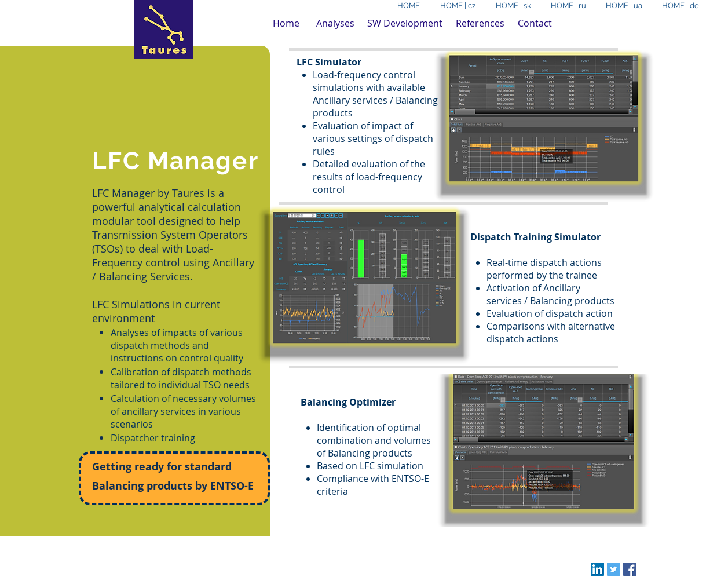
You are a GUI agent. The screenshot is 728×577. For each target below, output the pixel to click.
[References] (480, 23)
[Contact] (535, 23)
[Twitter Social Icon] (614, 569)
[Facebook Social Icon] (630, 569)
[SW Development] (405, 23)
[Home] (286, 23)
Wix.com (292, 551)
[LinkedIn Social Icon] (597, 569)
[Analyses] (335, 23)
